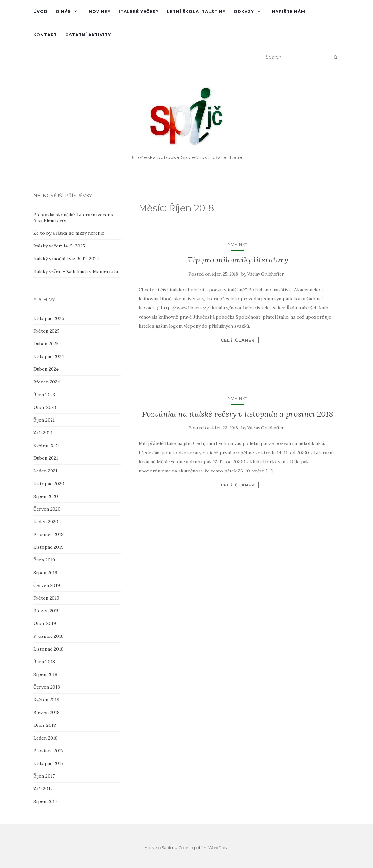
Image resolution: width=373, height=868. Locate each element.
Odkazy (244, 12)
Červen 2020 (47, 509)
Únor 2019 (45, 623)
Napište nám (289, 12)
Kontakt (45, 35)
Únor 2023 (45, 407)
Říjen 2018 (44, 662)
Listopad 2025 (49, 318)
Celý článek (238, 340)
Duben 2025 (46, 344)
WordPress (218, 848)
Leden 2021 (45, 471)
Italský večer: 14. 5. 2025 (59, 246)
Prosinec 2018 (48, 636)
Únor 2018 (45, 725)
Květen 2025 (46, 331)
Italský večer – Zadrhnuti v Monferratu (76, 271)
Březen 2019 (46, 611)
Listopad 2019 (48, 547)
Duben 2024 (46, 369)
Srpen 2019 (45, 573)
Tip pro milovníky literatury (238, 260)
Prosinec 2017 (48, 751)
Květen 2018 (46, 700)
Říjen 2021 (44, 420)
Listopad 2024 (49, 356)
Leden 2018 (45, 738)
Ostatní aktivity (88, 35)
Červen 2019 (47, 585)
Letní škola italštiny (196, 12)
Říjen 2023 (44, 395)
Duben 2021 (46, 458)
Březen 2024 (47, 382)
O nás (63, 12)
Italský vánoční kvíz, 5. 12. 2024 (66, 259)
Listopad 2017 (48, 763)
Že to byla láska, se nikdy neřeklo (69, 233)
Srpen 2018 (45, 674)
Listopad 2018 (48, 649)
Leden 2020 (46, 522)
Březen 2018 (46, 712)
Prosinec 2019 (48, 534)
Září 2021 (43, 433)
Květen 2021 (46, 445)
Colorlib (186, 848)
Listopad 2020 (49, 484)
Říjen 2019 (44, 560)
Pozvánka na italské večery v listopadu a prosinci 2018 (238, 414)
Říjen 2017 (44, 776)
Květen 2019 (46, 598)
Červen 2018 (47, 687)
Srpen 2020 (46, 496)
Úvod (40, 12)
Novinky (100, 12)
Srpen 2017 (45, 801)
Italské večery (139, 12)
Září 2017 (43, 789)
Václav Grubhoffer (266, 274)
